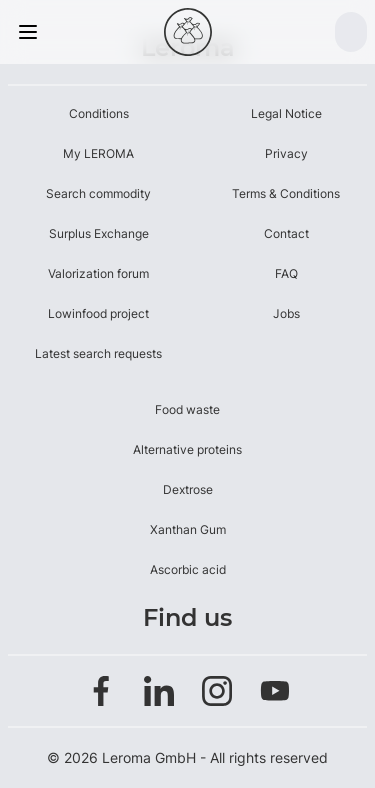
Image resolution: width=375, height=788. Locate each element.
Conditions (99, 113)
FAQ (286, 273)
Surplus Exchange (99, 233)
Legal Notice (286, 113)
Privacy (286, 153)
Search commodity (98, 193)
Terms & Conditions (286, 193)
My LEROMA (98, 153)
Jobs (286, 313)
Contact (286, 233)
